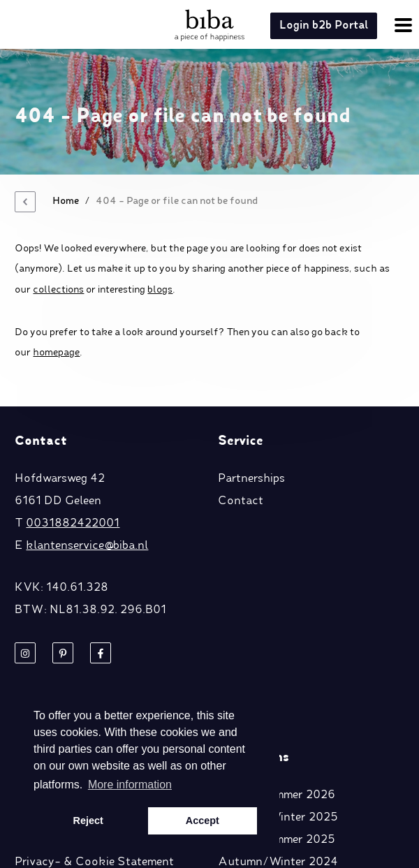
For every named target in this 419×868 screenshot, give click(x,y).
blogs (160, 290)
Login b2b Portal (324, 26)
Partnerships (251, 479)
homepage (56, 353)
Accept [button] (203, 821)
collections (58, 290)
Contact (241, 501)
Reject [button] (88, 821)
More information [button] (130, 785)
